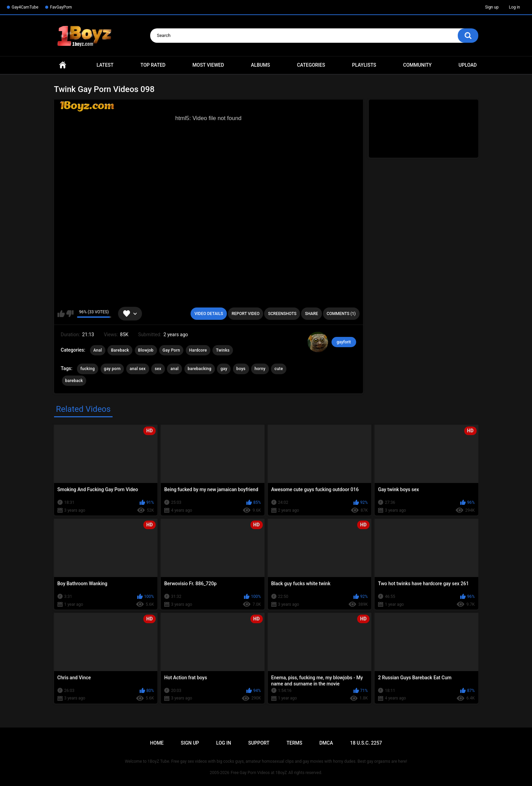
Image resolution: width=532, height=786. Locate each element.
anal (174, 369)
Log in (514, 7)
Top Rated (153, 65)
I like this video (61, 314)
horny (260, 369)
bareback (74, 381)
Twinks (223, 350)
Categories (311, 65)
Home (63, 65)
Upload (468, 65)
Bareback (120, 350)
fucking (88, 369)
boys (241, 369)
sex (158, 369)
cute (279, 369)
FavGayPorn (61, 7)
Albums (261, 65)
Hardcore (198, 350)
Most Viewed (208, 65)
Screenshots (282, 314)
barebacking (200, 369)
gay (224, 369)
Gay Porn (171, 350)
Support (259, 743)
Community (417, 65)
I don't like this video (70, 314)
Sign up (492, 7)
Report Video (245, 314)
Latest (105, 65)
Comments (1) (341, 314)
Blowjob (146, 350)
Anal (98, 350)
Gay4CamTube (25, 7)
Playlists (364, 65)
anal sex (138, 369)
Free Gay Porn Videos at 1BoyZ (259, 773)
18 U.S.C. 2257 (366, 743)
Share (311, 314)
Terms (294, 743)
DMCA (326, 743)
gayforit (344, 342)
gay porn (112, 369)
